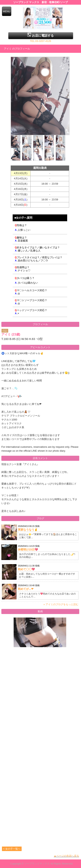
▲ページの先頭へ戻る (66, 856)
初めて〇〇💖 (26, 569)
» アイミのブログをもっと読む (61, 604)
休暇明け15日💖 (28, 549)
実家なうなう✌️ (28, 530)
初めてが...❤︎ (26, 589)
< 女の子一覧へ (12, 849)
